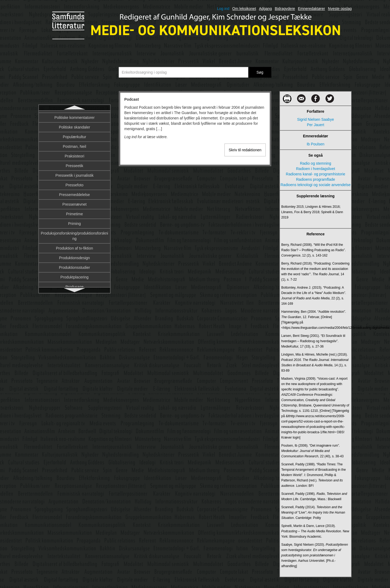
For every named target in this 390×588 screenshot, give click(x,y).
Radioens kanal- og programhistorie (316, 174)
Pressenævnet (74, 241)
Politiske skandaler (75, 164)
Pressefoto (75, 222)
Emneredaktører (311, 9)
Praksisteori (74, 193)
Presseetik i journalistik (74, 212)
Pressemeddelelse (74, 232)
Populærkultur (74, 174)
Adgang (265, 9)
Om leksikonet (244, 9)
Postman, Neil (74, 183)
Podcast (74, 116)
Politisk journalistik (74, 126)
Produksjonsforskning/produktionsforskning (74, 273)
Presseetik (74, 203)
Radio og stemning (316, 163)
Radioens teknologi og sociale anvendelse (316, 185)
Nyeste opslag (340, 9)
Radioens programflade (316, 179)
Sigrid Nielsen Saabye (316, 119)
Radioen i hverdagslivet (316, 169)
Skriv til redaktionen (245, 150)
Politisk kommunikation (74, 135)
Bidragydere (285, 9)
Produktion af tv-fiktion (75, 285)
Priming (74, 261)
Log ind (223, 9)
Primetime (74, 251)
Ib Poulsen (316, 144)
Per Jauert (316, 125)
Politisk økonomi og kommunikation (74, 145)
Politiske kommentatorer (74, 154)
